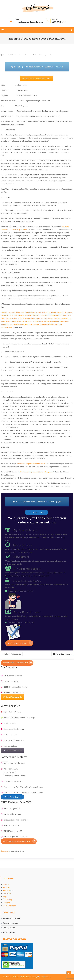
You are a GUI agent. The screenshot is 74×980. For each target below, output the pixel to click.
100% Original (21, 557)
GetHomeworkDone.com (24, 55)
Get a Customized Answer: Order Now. (36, 79)
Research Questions (11, 923)
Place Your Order (9, 906)
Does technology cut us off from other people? (37, 472)
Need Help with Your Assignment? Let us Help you (41, 502)
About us (6, 884)
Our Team (7, 903)
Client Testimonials (12, 697)
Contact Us (7, 894)
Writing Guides (9, 932)
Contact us (5, 851)
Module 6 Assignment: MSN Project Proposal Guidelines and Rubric (13, 654)
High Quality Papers (25, 530)
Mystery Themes (44, 977)
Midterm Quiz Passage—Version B (63, 654)
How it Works (8, 891)
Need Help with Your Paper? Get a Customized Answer (40, 67)
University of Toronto (20, 230)
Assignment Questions (49, 55)
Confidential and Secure (27, 581)
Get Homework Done (12, 750)
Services (6, 887)
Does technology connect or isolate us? (32, 464)
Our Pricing (7, 900)
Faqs (5, 897)
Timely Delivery (22, 545)
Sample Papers (9, 928)
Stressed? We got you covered (21, 591)
